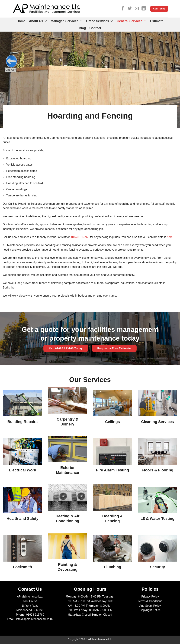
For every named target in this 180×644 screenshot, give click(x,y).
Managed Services (67, 21)
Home (21, 21)
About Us (38, 21)
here (170, 237)
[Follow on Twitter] (130, 9)
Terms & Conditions (150, 601)
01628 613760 (80, 237)
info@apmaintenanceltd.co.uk (35, 619)
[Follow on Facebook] (123, 9)
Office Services (100, 21)
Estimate (157, 21)
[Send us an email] (137, 9)
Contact (95, 28)
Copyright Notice (150, 610)
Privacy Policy (150, 597)
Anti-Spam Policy (150, 606)
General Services (132, 21)
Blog (82, 28)
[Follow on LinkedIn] (144, 9)
